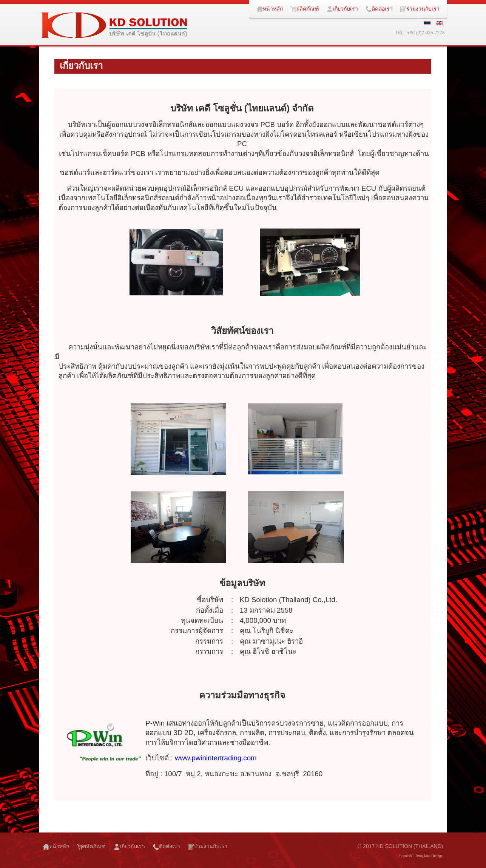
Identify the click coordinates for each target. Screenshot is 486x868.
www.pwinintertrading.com (216, 758)
